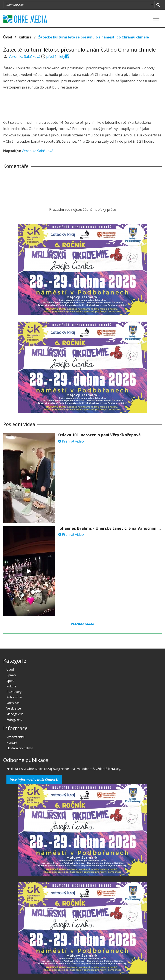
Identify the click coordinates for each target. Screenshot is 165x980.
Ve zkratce (14, 708)
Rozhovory (14, 692)
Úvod (8, 37)
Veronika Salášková (25, 56)
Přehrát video (71, 441)
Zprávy (11, 675)
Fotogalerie (14, 720)
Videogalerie (15, 714)
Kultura (25, 37)
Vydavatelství (15, 737)
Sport (10, 681)
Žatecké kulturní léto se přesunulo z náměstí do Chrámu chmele (94, 37)
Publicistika (14, 697)
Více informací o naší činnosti (34, 779)
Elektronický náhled (20, 748)
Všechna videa (82, 624)
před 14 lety (56, 56)
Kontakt (12, 743)
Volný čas (13, 703)
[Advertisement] (82, 105)
